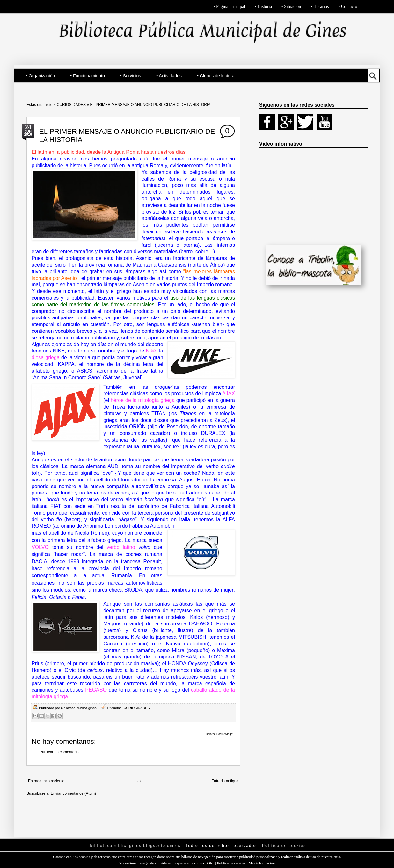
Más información (262, 863)
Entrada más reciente (46, 781)
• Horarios (320, 7)
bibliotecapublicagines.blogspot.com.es (135, 846)
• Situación (291, 7)
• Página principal (230, 7)
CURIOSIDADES (71, 105)
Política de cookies (232, 863)
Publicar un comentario (59, 752)
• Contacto (348, 7)
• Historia (263, 7)
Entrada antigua (225, 781)
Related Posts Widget (219, 734)
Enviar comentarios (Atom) (73, 793)
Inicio (48, 105)
